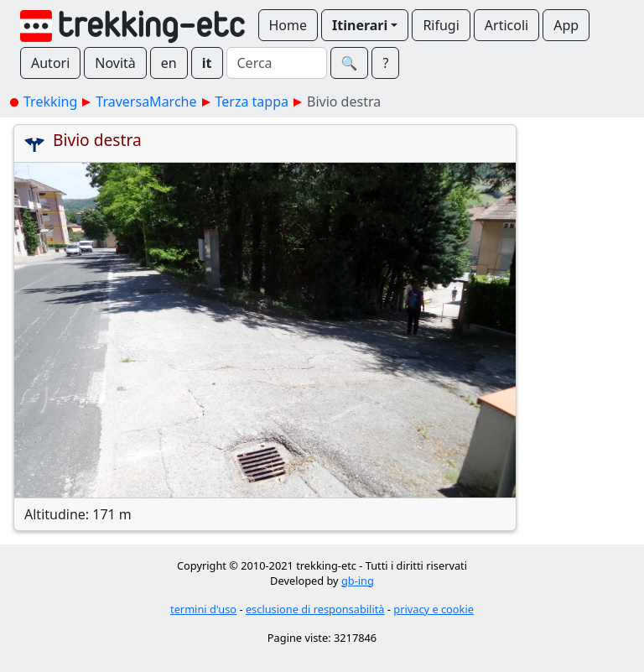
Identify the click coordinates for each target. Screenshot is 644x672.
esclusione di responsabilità (315, 609)
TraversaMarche (146, 102)
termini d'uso (203, 609)
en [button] (169, 63)
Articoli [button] (506, 25)
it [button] (207, 63)
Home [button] (288, 25)
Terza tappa (252, 102)
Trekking (50, 102)
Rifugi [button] (441, 25)
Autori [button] (50, 63)
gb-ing (358, 581)
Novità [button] (115, 63)
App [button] (566, 25)
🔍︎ (350, 63)
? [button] (385, 63)
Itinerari (360, 25)
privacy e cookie (434, 609)
